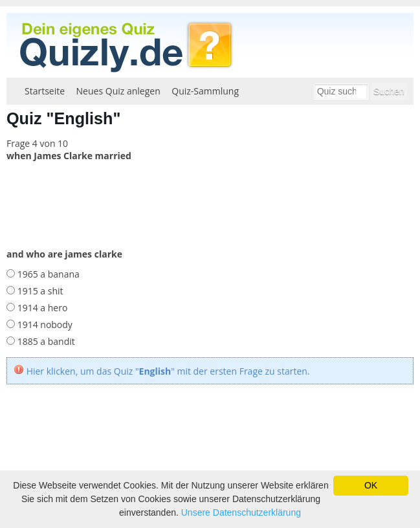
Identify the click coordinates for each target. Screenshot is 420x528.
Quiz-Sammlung (205, 91)
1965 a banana (47, 274)
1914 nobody (44, 324)
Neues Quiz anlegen (118, 91)
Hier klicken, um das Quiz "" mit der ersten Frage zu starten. (168, 371)
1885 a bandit (45, 341)
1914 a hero (41, 308)
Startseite (45, 91)
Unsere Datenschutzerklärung (241, 512)
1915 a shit (39, 291)
